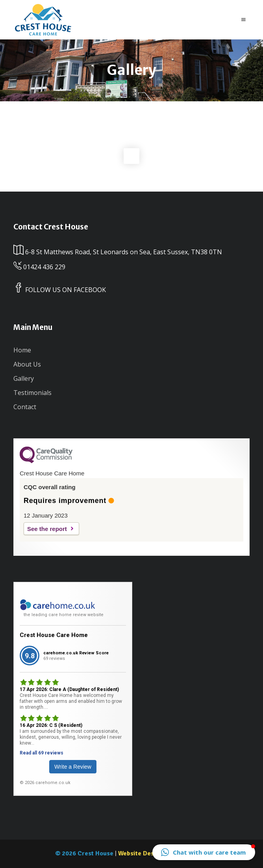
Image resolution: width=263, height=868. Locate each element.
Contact (25, 407)
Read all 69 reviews (42, 753)
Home (22, 350)
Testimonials (32, 393)
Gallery (24, 378)
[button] (204, 852)
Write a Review (73, 767)
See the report (47, 529)
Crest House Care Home (54, 635)
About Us (27, 364)
